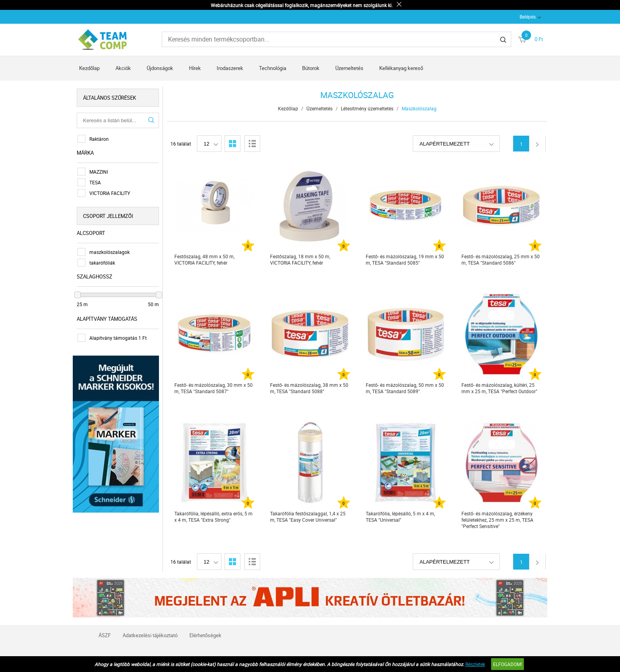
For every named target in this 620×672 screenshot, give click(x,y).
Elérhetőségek (205, 635)
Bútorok (311, 68)
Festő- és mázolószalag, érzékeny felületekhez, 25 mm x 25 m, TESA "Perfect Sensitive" (497, 520)
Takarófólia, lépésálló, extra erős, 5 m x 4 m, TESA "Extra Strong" (214, 517)
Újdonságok (160, 68)
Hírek (195, 68)
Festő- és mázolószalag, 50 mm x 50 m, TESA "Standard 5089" (405, 388)
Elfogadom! (508, 664)
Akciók (123, 68)
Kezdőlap (89, 68)
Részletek (475, 664)
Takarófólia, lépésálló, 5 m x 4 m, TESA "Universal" (400, 517)
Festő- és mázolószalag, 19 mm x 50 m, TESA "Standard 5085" (405, 259)
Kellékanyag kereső (401, 68)
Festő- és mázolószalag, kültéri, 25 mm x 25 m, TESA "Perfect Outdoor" (499, 388)
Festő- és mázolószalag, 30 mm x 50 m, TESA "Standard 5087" (214, 388)
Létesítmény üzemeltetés (367, 108)
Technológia (273, 68)
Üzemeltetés (349, 68)
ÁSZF (105, 635)
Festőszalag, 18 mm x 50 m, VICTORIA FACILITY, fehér (300, 259)
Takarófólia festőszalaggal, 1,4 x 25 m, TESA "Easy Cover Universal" (308, 517)
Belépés (528, 17)
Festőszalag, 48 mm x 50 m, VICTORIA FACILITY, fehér (204, 259)
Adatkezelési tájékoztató (150, 635)
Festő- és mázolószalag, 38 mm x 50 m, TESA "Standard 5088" (309, 388)
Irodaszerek (230, 68)
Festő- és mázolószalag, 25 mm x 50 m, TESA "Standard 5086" (501, 259)
